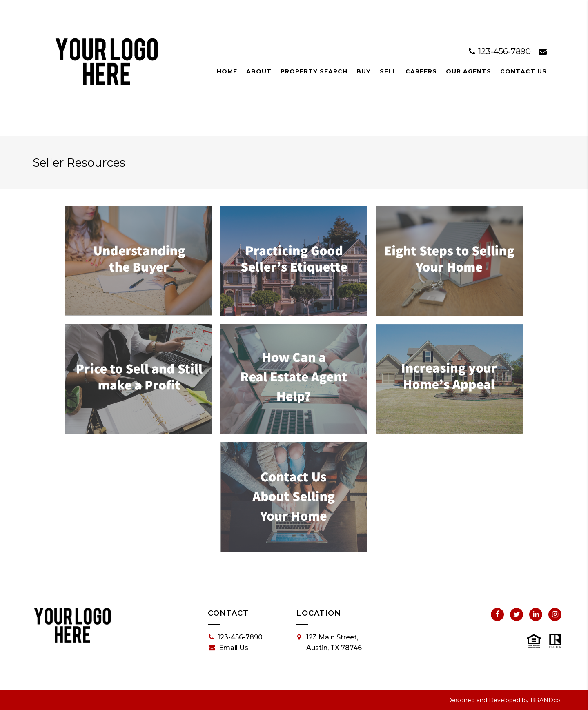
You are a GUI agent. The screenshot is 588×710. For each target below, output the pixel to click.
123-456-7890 (501, 51)
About (259, 71)
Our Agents (469, 71)
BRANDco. (546, 700)
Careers (421, 71)
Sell (388, 71)
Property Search (314, 71)
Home (227, 71)
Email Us (228, 648)
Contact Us (523, 71)
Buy (364, 71)
